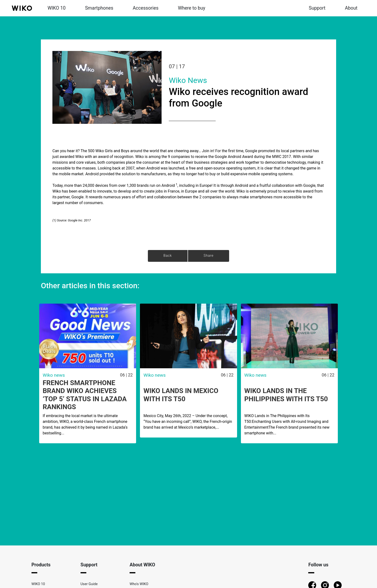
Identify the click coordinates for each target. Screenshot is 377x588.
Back (168, 256)
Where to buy (192, 8)
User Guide (89, 584)
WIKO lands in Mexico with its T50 (181, 395)
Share (209, 256)
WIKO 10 (57, 8)
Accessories (146, 8)
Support (317, 8)
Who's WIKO (139, 584)
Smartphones (99, 8)
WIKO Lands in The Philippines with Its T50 (286, 395)
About (351, 8)
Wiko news (188, 80)
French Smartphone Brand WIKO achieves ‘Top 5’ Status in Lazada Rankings (85, 395)
